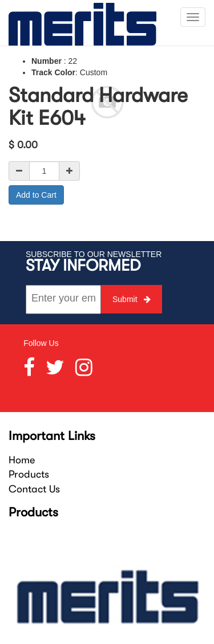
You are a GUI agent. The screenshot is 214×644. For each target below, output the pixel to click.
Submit (132, 299)
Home (22, 460)
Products (29, 474)
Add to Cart (36, 195)
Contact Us (34, 489)
